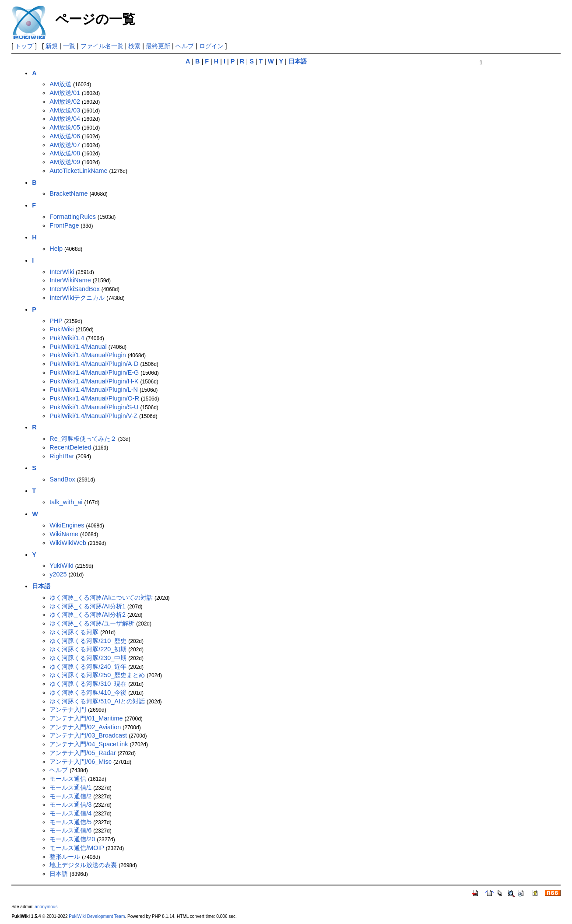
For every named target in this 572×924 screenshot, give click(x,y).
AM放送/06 (65, 136)
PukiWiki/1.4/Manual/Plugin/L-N (94, 390)
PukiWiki (61, 329)
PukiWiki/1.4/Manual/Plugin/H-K (94, 381)
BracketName (68, 193)
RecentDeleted (70, 447)
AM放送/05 (65, 127)
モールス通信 (68, 779)
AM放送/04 (65, 119)
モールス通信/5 (70, 822)
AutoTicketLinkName (78, 171)
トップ (24, 46)
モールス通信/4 (70, 813)
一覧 (69, 46)
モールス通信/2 (70, 796)
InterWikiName (70, 280)
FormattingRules (73, 217)
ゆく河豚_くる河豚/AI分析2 (88, 615)
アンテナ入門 (68, 710)
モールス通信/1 (70, 787)
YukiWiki (61, 566)
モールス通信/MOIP (77, 848)
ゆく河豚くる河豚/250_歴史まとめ (97, 675)
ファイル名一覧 (102, 46)
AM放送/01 (65, 93)
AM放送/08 (65, 153)
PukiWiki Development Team (97, 916)
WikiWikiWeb (68, 543)
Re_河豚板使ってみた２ (83, 439)
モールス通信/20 (72, 839)
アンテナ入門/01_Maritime (86, 718)
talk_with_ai (66, 502)
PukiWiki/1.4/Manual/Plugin (88, 355)
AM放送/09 (65, 162)
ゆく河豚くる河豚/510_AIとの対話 (97, 701)
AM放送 (60, 84)
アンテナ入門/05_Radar (82, 753)
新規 (52, 46)
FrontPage (64, 225)
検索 (134, 46)
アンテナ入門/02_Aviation (85, 727)
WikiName (64, 534)
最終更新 (158, 46)
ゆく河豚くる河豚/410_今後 (88, 692)
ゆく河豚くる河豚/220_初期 (88, 649)
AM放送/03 (65, 110)
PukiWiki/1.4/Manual (78, 347)
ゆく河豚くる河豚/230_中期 (88, 658)
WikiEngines (67, 525)
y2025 (58, 574)
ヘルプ (185, 46)
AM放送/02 (65, 102)
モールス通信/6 (70, 830)
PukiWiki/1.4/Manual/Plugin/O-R (94, 398)
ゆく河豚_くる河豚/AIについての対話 (101, 597)
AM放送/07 (65, 145)
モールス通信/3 (70, 805)
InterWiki (62, 272)
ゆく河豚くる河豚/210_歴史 (88, 641)
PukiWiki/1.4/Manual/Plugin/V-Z (93, 416)
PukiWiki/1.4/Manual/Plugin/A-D (94, 364)
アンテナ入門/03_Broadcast (88, 735)
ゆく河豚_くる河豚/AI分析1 (88, 606)
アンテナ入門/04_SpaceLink (89, 744)
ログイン (211, 46)
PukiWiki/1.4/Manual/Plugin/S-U (94, 407)
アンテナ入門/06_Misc (81, 762)
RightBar (62, 456)
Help (56, 249)
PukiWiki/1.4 (67, 338)
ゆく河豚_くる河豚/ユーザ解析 (92, 623)
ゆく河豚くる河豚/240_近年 (88, 667)
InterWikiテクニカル (77, 298)
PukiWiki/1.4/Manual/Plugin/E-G (94, 372)
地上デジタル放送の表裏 (83, 865)
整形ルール (65, 857)
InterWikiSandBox (74, 289)
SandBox (62, 479)
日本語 (59, 874)
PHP (56, 321)
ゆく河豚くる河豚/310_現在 (88, 684)
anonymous (46, 907)
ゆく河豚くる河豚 (74, 632)
